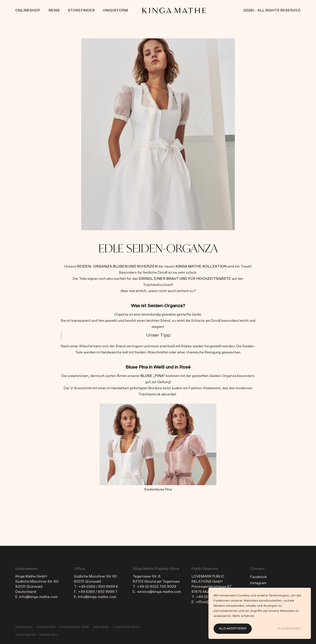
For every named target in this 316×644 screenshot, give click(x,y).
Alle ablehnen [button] (289, 629)
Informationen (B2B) (74, 627)
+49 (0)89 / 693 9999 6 (98, 587)
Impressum (24, 627)
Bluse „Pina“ (153, 376)
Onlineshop (28, 10)
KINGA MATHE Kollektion (201, 267)
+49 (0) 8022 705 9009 (157, 587)
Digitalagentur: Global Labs (36, 635)
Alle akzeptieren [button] (233, 629)
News (54, 10)
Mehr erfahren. (244, 616)
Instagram (258, 583)
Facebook (259, 577)
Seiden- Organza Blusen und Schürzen (117, 267)
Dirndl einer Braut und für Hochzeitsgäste (185, 279)
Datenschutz (46, 627)
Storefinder (81, 10)
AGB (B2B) (101, 627)
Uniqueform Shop (126, 627)
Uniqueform (115, 10)
